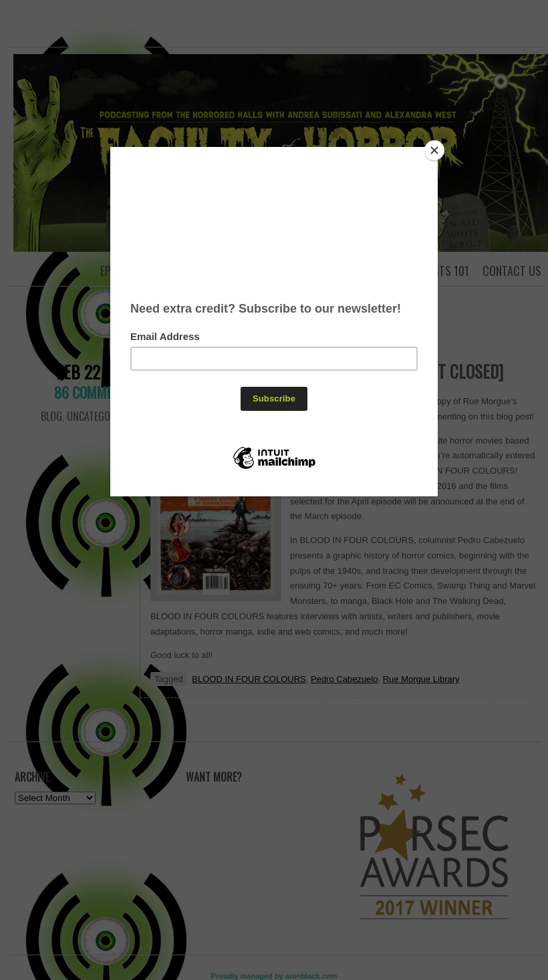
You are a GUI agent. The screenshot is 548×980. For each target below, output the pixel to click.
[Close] (434, 150)
